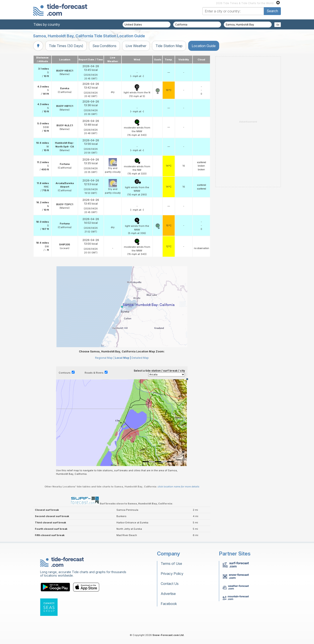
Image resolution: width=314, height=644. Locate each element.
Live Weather (136, 46)
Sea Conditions (104, 46)
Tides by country (47, 24)
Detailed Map (140, 358)
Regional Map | (105, 358)
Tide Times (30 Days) (66, 46)
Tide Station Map (169, 46)
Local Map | (123, 358)
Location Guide (204, 46)
